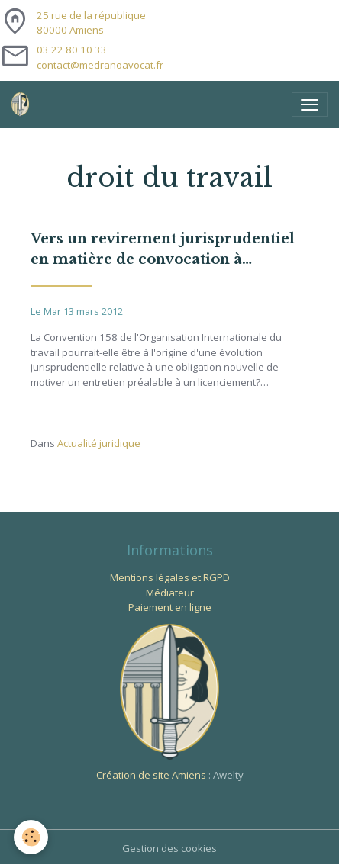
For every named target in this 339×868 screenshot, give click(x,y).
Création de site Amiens (151, 775)
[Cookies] (31, 837)
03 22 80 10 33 (72, 50)
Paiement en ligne (170, 607)
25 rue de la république (91, 23)
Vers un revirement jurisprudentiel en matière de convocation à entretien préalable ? (163, 250)
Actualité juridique (99, 443)
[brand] (23, 104)
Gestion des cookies (169, 848)
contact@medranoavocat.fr (100, 65)
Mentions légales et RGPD (170, 577)
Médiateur (170, 593)
